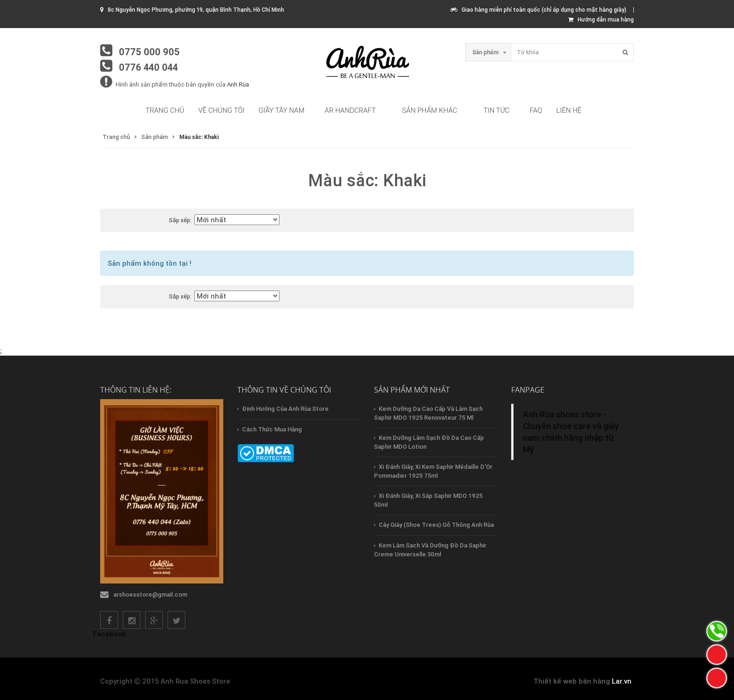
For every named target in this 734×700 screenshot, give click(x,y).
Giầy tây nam (281, 110)
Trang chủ (165, 110)
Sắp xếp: (180, 220)
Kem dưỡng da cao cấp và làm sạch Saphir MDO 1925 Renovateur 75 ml (428, 413)
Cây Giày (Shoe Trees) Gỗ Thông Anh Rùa (436, 525)
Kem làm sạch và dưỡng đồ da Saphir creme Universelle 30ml (430, 550)
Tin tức (497, 110)
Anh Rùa (238, 84)
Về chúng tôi (222, 110)
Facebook (110, 634)
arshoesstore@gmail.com (150, 594)
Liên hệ (569, 110)
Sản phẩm (155, 137)
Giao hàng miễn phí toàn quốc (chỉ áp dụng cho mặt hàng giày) (538, 10)
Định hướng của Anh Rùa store (285, 409)
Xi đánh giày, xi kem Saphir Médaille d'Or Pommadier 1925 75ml (433, 471)
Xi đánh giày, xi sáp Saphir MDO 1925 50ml (428, 500)
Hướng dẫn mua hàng (601, 19)
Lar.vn (622, 681)
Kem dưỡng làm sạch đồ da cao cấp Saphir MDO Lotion (429, 442)
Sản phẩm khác (430, 110)
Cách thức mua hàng (272, 429)
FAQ (536, 110)
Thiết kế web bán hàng (572, 681)
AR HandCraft (350, 110)
